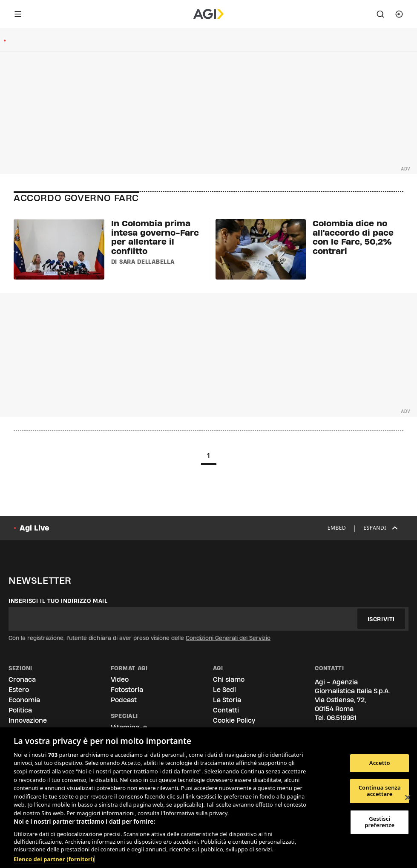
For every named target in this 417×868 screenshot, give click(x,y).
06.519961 (342, 718)
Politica (20, 710)
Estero (19, 690)
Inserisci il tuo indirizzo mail (58, 601)
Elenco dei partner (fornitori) (54, 859)
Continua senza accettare (380, 791)
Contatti (226, 710)
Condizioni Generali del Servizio (228, 638)
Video (120, 679)
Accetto (380, 763)
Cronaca (22, 679)
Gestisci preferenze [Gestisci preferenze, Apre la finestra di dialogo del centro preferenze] (380, 822)
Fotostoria (127, 690)
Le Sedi (224, 690)
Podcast (124, 700)
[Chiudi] (408, 798)
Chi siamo (229, 679)
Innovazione (28, 720)
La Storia (227, 700)
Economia (24, 700)
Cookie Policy (234, 720)
